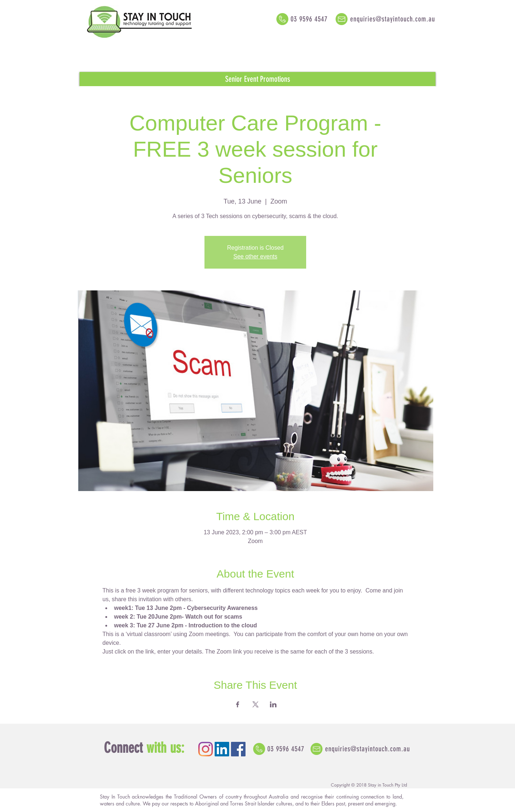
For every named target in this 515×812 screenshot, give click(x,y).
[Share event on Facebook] (238, 704)
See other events (256, 256)
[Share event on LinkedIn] (273, 704)
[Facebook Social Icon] (238, 749)
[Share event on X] (256, 704)
